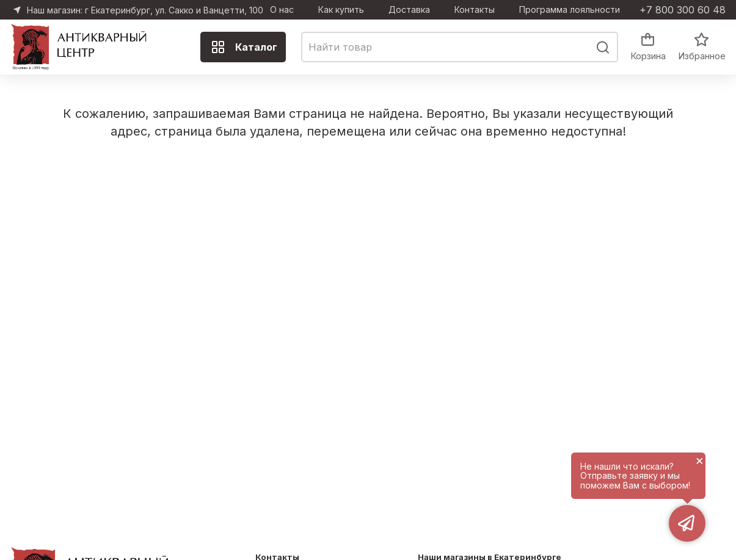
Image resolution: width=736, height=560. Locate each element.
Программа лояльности (570, 10)
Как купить (341, 10)
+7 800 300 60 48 (683, 10)
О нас (282, 10)
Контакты (475, 10)
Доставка (409, 10)
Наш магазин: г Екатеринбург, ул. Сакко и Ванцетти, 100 (145, 10)
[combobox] (460, 47)
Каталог (244, 47)
